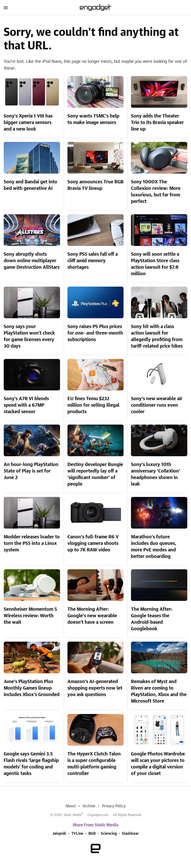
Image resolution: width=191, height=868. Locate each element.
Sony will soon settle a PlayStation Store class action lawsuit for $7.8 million (155, 264)
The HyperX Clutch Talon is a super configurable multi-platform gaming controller (94, 764)
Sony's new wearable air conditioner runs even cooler (157, 405)
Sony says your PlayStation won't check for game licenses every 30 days (29, 336)
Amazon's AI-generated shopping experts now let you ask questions (95, 688)
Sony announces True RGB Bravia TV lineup (95, 185)
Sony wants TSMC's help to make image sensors (93, 119)
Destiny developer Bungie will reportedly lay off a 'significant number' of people (95, 474)
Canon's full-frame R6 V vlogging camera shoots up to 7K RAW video (93, 543)
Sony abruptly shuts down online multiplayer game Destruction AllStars (32, 261)
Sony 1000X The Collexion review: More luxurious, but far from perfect (156, 192)
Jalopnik (59, 834)
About (70, 806)
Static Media (72, 815)
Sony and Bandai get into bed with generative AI (30, 185)
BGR (92, 834)
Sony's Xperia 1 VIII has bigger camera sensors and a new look (28, 123)
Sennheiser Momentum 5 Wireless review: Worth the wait (30, 616)
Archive (89, 806)
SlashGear (130, 834)
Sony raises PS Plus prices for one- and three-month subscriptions (95, 333)
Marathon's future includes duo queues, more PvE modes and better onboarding (154, 547)
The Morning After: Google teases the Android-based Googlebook (152, 619)
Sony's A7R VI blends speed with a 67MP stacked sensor (26, 405)
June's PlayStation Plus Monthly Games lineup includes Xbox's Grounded (32, 688)
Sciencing (109, 834)
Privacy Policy (114, 806)
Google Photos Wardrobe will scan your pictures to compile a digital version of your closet (158, 764)
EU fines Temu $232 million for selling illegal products (93, 405)
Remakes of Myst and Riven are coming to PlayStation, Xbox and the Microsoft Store (159, 691)
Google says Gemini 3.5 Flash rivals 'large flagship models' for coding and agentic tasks (31, 764)
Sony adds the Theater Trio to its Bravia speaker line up (157, 123)
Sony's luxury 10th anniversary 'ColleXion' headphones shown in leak (156, 474)
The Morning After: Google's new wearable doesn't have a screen (92, 616)
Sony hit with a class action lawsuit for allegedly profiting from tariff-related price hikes (157, 336)
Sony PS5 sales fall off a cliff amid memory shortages (93, 261)
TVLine (77, 834)
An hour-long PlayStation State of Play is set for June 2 (31, 471)
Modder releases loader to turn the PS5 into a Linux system (32, 543)
